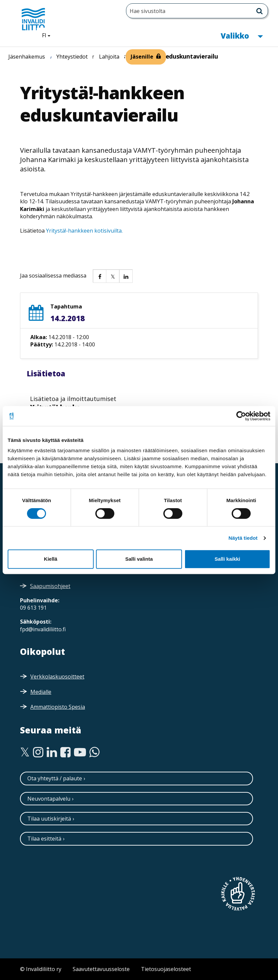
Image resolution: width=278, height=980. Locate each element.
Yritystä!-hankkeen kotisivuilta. (84, 231)
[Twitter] (25, 752)
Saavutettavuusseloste (101, 969)
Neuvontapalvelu (49, 799)
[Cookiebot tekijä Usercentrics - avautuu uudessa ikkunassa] (241, 416)
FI (49, 35)
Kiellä (51, 559)
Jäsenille (142, 57)
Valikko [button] (242, 35)
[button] (99, 276)
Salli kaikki (227, 559)
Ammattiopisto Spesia (58, 707)
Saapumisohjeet (50, 586)
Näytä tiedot (243, 538)
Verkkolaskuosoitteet (57, 677)
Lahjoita (109, 57)
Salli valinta (139, 559)
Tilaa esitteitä (44, 839)
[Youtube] (80, 752)
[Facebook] (65, 752)
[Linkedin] (52, 752)
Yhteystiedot (72, 57)
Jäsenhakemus (27, 57)
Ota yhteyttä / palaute (55, 778)
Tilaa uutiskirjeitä (49, 819)
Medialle (41, 692)
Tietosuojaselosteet (166, 969)
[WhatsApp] (94, 752)
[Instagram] (38, 752)
